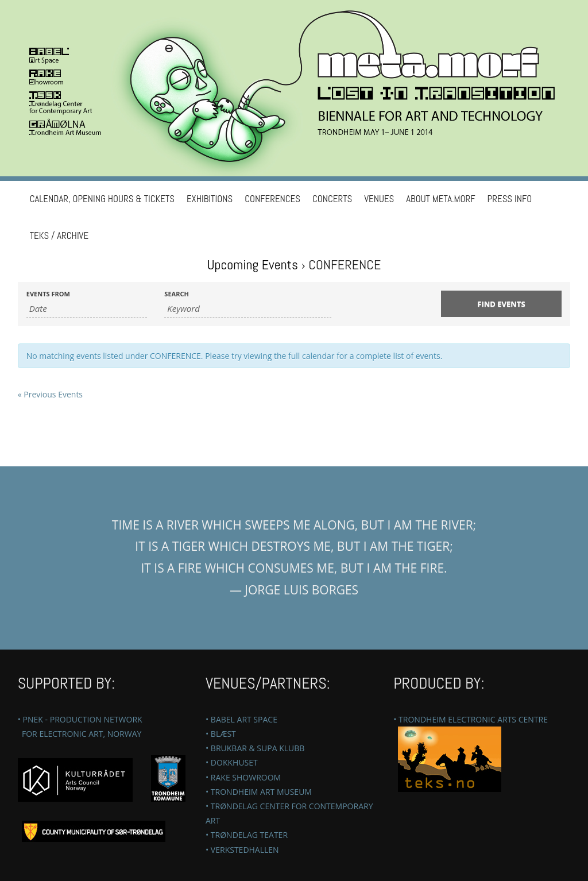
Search (177, 294)
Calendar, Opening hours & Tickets (102, 199)
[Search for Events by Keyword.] (248, 309)
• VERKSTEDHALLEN (242, 850)
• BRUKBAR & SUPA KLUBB (255, 748)
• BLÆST (221, 734)
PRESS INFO (510, 199)
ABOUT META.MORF (440, 199)
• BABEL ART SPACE (241, 719)
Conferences (272, 199)
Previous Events (50, 394)
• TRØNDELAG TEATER (247, 835)
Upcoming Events (253, 264)
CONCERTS (332, 199)
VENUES (379, 199)
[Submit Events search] (502, 304)
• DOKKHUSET (232, 762)
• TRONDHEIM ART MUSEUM (259, 792)
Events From (48, 294)
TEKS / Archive (59, 236)
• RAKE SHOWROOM (243, 777)
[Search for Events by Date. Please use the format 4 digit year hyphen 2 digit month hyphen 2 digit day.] (87, 309)
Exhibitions (210, 199)
